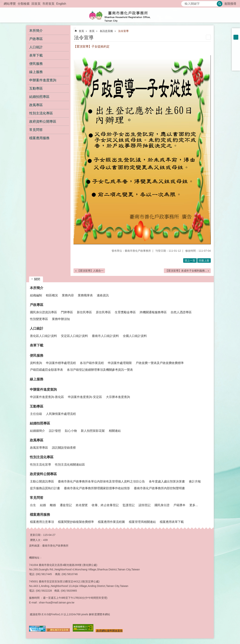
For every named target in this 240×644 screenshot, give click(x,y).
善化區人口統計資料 (43, 336)
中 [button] (236, 37)
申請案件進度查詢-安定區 (85, 397)
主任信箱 (36, 414)
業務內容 (68, 295)
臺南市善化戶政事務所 (120, 15)
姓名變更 (82, 505)
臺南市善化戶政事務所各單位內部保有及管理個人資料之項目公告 (101, 481)
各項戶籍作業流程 (92, 363)
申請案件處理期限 (120, 363)
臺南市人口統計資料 (105, 336)
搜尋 (184, 3)
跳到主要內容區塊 (2, 2)
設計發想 (55, 431)
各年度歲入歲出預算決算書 (167, 481)
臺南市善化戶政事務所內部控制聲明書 (159, 488)
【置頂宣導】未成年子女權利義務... (186, 271)
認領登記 (145, 505)
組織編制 (36, 295)
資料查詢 (36, 363)
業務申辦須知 (61, 319)
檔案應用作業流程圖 (111, 522)
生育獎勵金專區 (125, 312)
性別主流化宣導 (40, 465)
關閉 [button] (37, 279)
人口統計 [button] (36, 47)
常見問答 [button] (36, 130)
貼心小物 (71, 431)
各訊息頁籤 (106, 31)
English (61, 4)
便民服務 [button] (36, 64)
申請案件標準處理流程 (61, 363)
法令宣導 (123, 31)
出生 (33, 505)
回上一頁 (190, 260)
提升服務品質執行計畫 (45, 488)
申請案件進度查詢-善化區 (47, 397)
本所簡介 (37, 288)
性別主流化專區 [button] (41, 113)
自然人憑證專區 (181, 312)
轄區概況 (52, 295)
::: (1, 2)
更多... (194, 505)
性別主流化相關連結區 (70, 465)
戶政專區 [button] (36, 39)
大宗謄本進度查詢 (118, 397)
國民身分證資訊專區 (43, 312)
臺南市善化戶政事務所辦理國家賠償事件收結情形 (97, 488)
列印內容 (208, 37)
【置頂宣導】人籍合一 (90, 271)
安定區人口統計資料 (74, 336)
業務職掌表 (85, 295)
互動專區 (37, 406)
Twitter (236, 57)
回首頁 (36, 4)
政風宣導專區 (39, 448)
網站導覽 (10, 4)
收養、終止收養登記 (105, 505)
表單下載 (36, 55)
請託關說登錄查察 (64, 448)
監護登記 (129, 505)
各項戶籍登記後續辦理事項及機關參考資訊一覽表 (100, 370)
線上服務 (36, 72)
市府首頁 (48, 4)
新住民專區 (84, 312)
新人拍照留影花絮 (93, 431)
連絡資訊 (103, 295)
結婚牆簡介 (37, 431)
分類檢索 (24, 4)
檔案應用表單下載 (172, 522)
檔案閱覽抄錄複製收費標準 (76, 522)
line (236, 62)
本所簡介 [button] (36, 31)
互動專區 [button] (36, 88)
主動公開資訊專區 (42, 481)
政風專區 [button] (36, 105)
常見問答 (37, 498)
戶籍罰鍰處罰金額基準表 (46, 370)
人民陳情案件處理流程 (61, 414)
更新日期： (37, 535)
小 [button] (236, 32)
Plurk (236, 52)
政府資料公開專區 (43, 474)
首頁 (81, 31)
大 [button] (236, 42)
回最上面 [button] (204, 260)
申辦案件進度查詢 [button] (43, 80)
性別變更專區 (39, 319)
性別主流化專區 (42, 457)
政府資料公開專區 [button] (43, 122)
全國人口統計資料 (135, 336)
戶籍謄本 (179, 505)
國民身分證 (162, 505)
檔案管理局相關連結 (142, 522)
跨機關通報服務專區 (153, 312)
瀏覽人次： (37, 540)
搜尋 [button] (220, 4)
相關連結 (115, 431)
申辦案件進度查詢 (43, 390)
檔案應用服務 (40, 515)
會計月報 (195, 481)
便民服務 (37, 356)
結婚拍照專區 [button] (39, 97)
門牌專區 (67, 312)
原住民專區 (103, 312)
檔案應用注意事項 (42, 522)
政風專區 (37, 440)
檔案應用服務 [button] (39, 138)
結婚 (43, 505)
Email (236, 66)
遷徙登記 (66, 505)
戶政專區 (37, 305)
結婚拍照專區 (40, 423)
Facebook (236, 47)
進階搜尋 (230, 4)
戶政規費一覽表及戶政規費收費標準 (160, 363)
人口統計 (37, 328)
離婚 (53, 505)
